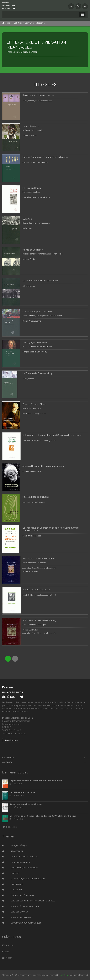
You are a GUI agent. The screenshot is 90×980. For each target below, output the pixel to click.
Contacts (7, 762)
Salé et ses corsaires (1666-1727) (26, 804)
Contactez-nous (11, 740)
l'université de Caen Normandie (68, 702)
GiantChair (65, 975)
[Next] (15, 659)
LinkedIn (7, 958)
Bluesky (6, 952)
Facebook (8, 945)
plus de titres (10, 827)
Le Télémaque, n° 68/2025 (22, 792)
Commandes (8, 758)
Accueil (8, 23)
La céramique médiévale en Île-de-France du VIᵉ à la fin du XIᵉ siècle (43, 816)
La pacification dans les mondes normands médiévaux (36, 781)
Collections (18, 23)
